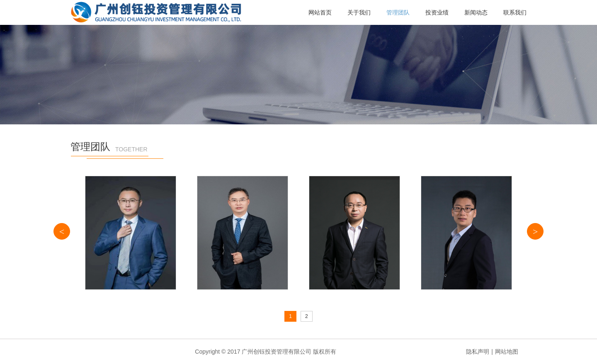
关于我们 (359, 12)
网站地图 (507, 352)
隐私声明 (478, 352)
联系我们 (515, 12)
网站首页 (320, 12)
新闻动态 (476, 12)
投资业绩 (437, 12)
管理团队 (398, 12)
